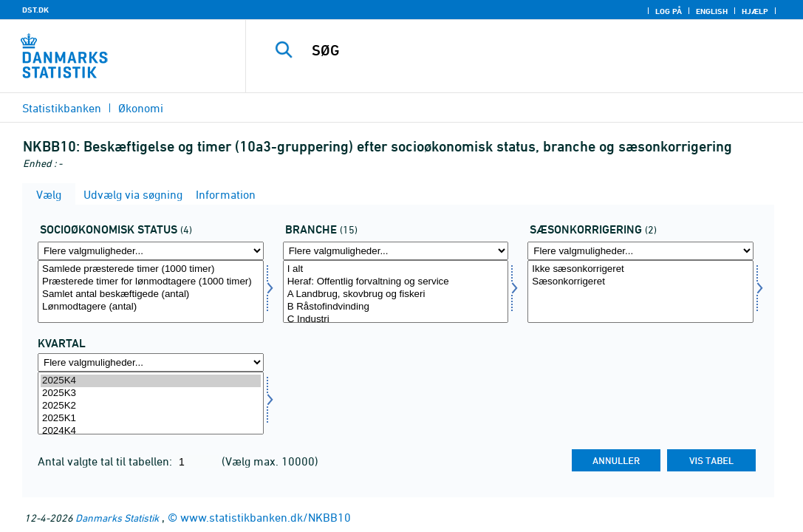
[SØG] (526, 50)
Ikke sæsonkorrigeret (640, 269)
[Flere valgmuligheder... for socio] (151, 251)
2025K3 (151, 393)
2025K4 (151, 381)
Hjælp (755, 11)
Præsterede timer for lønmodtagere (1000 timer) (151, 282)
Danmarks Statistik (117, 518)
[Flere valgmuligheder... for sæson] (640, 251)
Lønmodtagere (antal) (151, 307)
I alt (396, 269)
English (712, 11)
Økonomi (141, 108)
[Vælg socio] (151, 291)
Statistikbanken (62, 108)
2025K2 (151, 406)
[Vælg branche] (396, 291)
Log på (669, 11)
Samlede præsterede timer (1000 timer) (151, 269)
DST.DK (35, 10)
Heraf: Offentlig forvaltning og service (396, 282)
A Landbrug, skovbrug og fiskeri (396, 294)
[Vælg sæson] (640, 291)
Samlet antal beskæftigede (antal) (151, 294)
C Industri (396, 320)
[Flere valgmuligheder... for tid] (151, 362)
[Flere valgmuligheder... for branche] (396, 251)
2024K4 (151, 431)
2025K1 (151, 419)
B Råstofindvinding (396, 307)
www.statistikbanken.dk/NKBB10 (266, 517)
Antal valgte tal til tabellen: (106, 461)
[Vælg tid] (151, 403)
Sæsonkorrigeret (640, 282)
